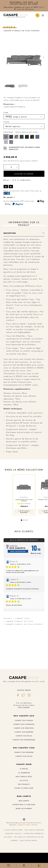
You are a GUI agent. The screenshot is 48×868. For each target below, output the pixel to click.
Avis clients (24, 531)
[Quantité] (11, 167)
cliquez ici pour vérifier (28, 825)
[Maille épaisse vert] (22, 137)
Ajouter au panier (24, 174)
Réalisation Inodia (29, 840)
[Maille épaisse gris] (11, 142)
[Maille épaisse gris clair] (6, 142)
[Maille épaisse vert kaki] (32, 137)
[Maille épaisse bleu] (27, 137)
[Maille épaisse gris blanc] (6, 137)
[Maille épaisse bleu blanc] (37, 137)
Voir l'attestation (18, 551)
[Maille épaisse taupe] (16, 137)
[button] (37, 15)
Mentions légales (14, 833)
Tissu (7, 122)
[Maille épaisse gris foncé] (11, 137)
